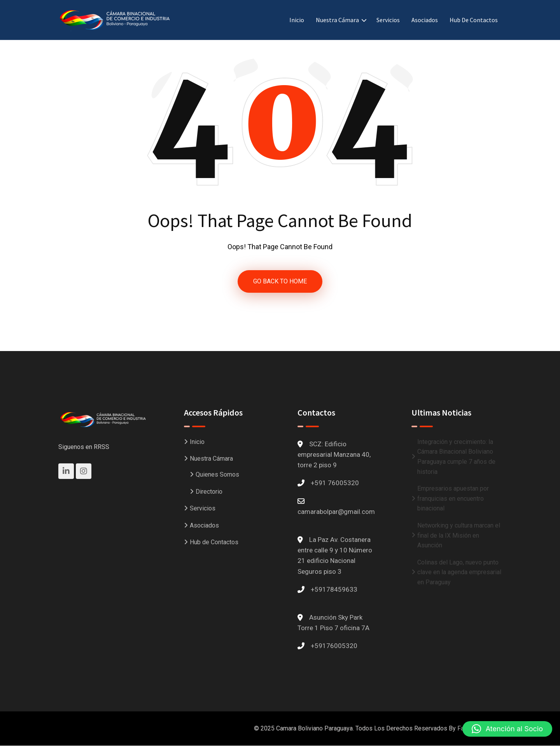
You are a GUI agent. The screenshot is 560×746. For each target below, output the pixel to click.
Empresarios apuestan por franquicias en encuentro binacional (453, 498)
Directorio (209, 492)
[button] (507, 729)
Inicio (297, 20)
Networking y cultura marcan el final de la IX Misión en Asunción (459, 535)
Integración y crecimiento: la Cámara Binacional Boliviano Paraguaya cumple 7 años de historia (456, 457)
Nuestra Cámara (337, 20)
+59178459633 (334, 589)
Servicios (388, 20)
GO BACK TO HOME (280, 281)
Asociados (425, 20)
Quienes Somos (217, 474)
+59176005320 (334, 646)
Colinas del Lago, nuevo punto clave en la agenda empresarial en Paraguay (459, 572)
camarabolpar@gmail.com (336, 512)
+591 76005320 (335, 483)
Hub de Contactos (474, 20)
